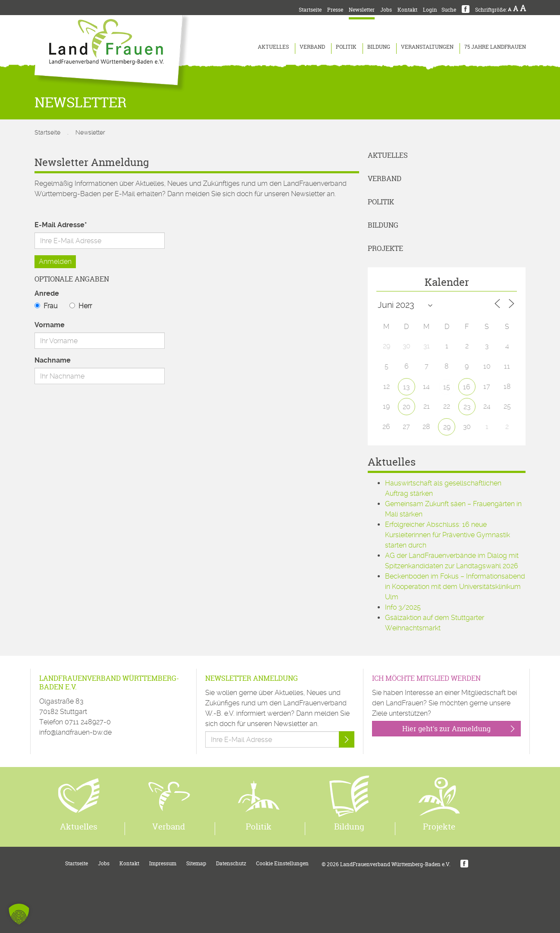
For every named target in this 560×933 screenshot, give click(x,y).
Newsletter (362, 10)
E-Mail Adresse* (61, 225)
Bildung (379, 47)
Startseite (310, 10)
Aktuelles (273, 47)
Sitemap (196, 863)
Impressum (163, 863)
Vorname (50, 325)
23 (467, 407)
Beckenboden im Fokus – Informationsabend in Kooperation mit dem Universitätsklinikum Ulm (455, 587)
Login (430, 10)
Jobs (386, 10)
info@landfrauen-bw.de (75, 732)
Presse (335, 10)
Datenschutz (231, 863)
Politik (346, 47)
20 (407, 407)
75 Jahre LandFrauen (495, 47)
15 (447, 387)
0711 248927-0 (88, 722)
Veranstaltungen (427, 47)
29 (447, 427)
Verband (312, 47)
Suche (449, 10)
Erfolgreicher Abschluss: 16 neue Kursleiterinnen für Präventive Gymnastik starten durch (447, 535)
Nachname (53, 360)
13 (406, 387)
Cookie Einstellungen (282, 863)
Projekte (385, 248)
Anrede (47, 293)
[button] (19, 914)
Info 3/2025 (403, 607)
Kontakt (407, 10)
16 (467, 387)
